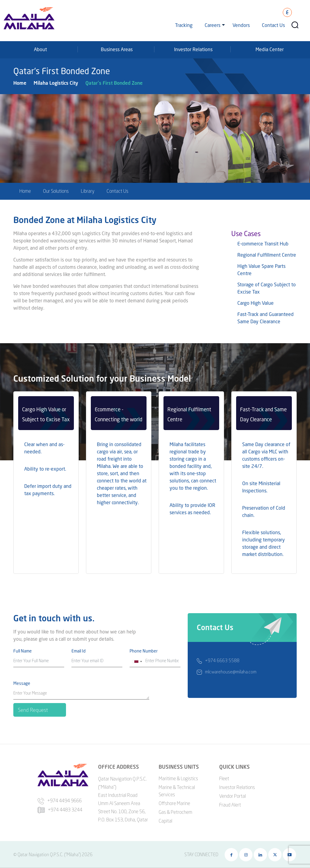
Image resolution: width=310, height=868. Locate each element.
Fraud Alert (230, 805)
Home (20, 83)
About (40, 49)
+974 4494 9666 (60, 801)
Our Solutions (56, 191)
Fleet (224, 778)
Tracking (184, 25)
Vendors (241, 25)
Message (22, 683)
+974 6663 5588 (222, 662)
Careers (213, 25)
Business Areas (117, 49)
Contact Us (273, 25)
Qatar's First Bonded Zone (114, 83)
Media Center (270, 49)
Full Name (23, 651)
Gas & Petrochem (175, 812)
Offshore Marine (174, 803)
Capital (165, 821)
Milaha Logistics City (56, 83)
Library (88, 191)
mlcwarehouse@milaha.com (231, 673)
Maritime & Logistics (178, 778)
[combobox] (137, 662)
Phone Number (144, 651)
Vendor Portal (232, 796)
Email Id (79, 651)
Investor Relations (193, 49)
